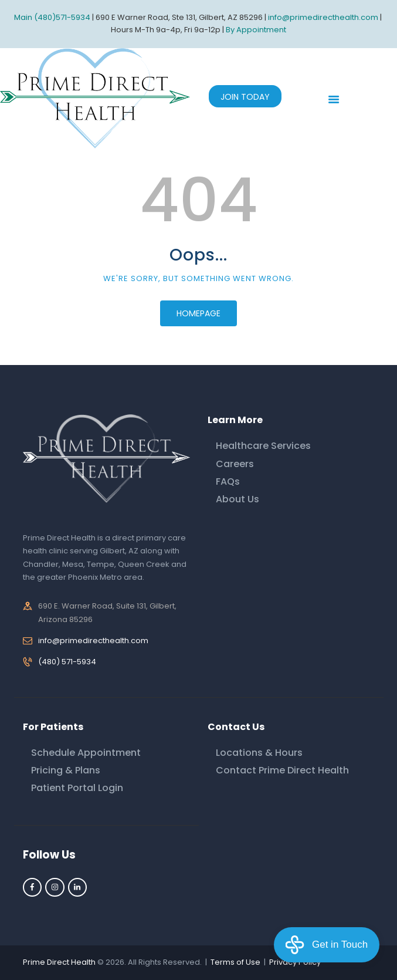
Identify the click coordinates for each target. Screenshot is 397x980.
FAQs (228, 481)
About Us (237, 499)
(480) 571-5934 (67, 662)
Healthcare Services (263, 446)
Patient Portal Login (77, 788)
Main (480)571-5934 (52, 17)
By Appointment (256, 30)
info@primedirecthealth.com (93, 641)
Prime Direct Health (59, 962)
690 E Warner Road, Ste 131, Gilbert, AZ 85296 (179, 17)
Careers (235, 464)
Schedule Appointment (86, 753)
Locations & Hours (259, 753)
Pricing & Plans (66, 770)
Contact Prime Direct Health (282, 770)
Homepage (199, 313)
